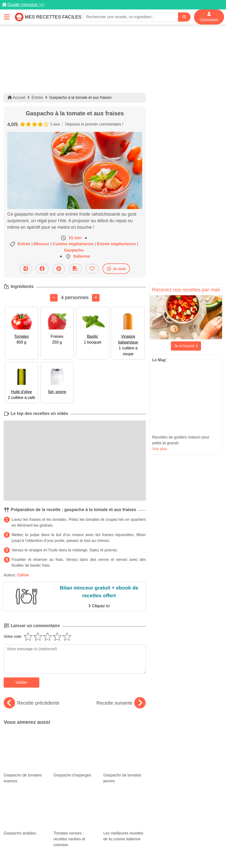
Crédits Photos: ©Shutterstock (111, 854)
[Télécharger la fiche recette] (75, 269)
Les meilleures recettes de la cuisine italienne (125, 770)
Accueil (16, 97)
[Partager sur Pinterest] (59, 269)
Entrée (37, 97)
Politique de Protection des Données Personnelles (44, 854)
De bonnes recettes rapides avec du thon (24, 799)
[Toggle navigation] (7, 17)
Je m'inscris (186, 346)
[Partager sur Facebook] (42, 269)
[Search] (184, 17)
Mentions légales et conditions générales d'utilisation (149, 849)
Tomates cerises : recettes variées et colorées (75, 773)
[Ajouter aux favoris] (92, 269)
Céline (23, 575)
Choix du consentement (159, 854)
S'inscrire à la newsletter (202, 854)
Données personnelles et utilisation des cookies (67, 849)
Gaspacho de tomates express (25, 743)
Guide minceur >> (26, 4)
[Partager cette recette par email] (26, 269)
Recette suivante (121, 703)
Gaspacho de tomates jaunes (125, 743)
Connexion (209, 17)
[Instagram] (132, 840)
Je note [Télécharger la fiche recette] (116, 269)
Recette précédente (32, 703)
